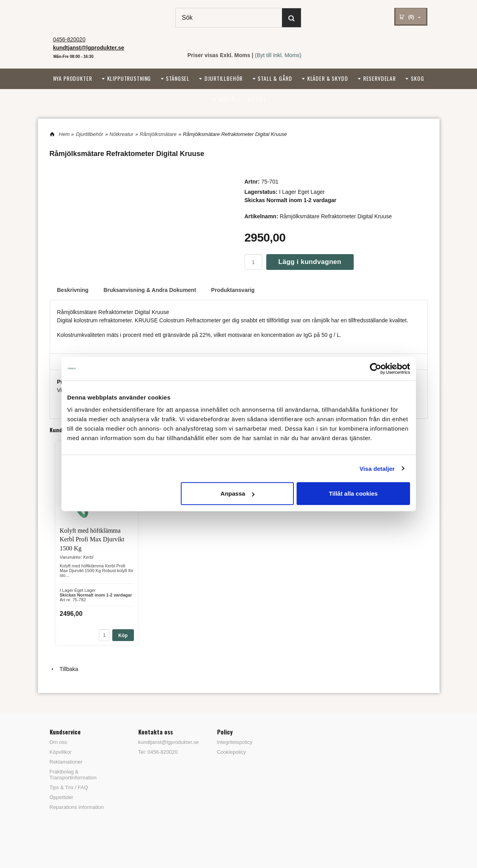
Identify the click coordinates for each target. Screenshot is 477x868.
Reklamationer (66, 762)
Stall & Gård (275, 78)
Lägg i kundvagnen (310, 262)
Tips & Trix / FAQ (69, 787)
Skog (417, 78)
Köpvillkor (61, 752)
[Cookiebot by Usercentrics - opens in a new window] (376, 368)
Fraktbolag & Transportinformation (73, 775)
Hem (64, 134)
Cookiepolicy (232, 752)
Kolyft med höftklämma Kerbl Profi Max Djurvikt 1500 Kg (92, 539)
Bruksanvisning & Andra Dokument (150, 290)
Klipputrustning (129, 78)
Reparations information (77, 807)
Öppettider (62, 797)
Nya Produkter (73, 78)
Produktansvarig (233, 290)
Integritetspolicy (235, 742)
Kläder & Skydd (328, 78)
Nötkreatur (122, 134)
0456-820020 (69, 39)
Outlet (257, 99)
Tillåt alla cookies (353, 493)
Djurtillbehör (224, 78)
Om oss (58, 742)
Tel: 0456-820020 (158, 752)
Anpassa (238, 493)
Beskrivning (73, 290)
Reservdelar (380, 78)
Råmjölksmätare (158, 134)
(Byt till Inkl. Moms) (278, 55)
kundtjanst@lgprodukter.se (166, 742)
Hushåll (229, 99)
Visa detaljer (377, 468)
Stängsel (178, 78)
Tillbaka (64, 669)
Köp (123, 636)
